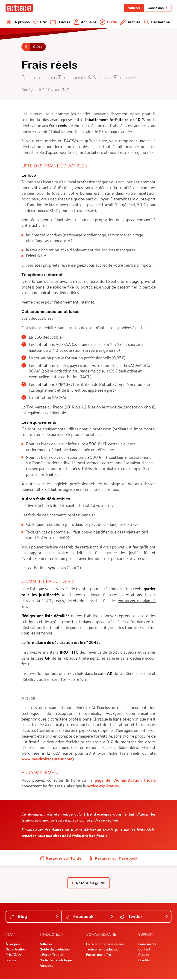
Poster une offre (98, 956)
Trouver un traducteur (103, 950)
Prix (40, 23)
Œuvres (60, 23)
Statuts (11, 961)
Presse (144, 956)
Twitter (144, 918)
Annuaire (85, 23)
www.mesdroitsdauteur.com (47, 760)
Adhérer (133, 8)
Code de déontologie (56, 961)
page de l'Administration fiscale (125, 781)
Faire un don (148, 945)
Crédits (144, 961)
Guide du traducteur (55, 950)
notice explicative (103, 787)
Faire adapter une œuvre (105, 945)
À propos (18, 23)
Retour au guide (88, 884)
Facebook (89, 918)
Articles (130, 23)
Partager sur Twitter (61, 859)
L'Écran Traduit (52, 956)
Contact (144, 950)
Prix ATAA (13, 956)
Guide (108, 23)
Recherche (157, 23)
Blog (34, 918)
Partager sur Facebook (113, 859)
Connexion (158, 8)
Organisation (16, 950)
